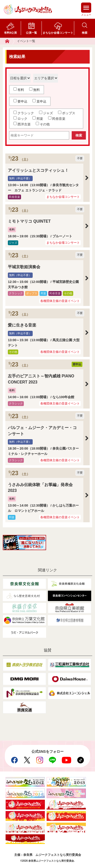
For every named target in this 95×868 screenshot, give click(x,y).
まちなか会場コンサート (58, 33)
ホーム (10, 41)
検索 (85, 33)
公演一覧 (31, 33)
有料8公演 (10, 33)
